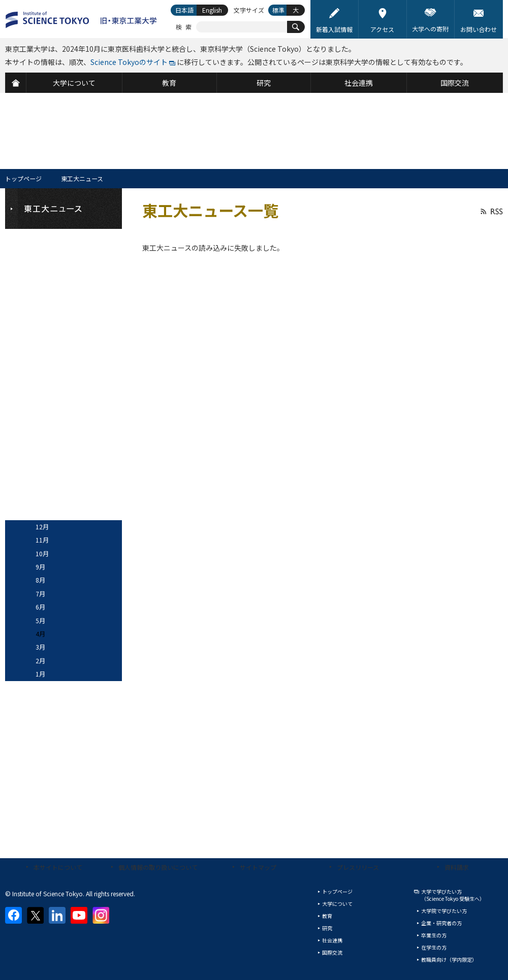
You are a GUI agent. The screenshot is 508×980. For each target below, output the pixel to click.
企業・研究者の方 (441, 923)
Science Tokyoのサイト (129, 62)
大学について (337, 904)
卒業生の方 (434, 935)
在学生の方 (434, 947)
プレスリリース (358, 867)
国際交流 (332, 952)
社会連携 (332, 940)
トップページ (23, 178)
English (212, 10)
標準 (278, 10)
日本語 (184, 10)
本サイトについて (58, 867)
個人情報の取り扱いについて (158, 867)
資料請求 (457, 867)
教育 (327, 916)
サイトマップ (258, 867)
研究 (327, 928)
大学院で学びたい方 (444, 911)
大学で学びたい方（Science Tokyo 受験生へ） (453, 895)
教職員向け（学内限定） (449, 959)
